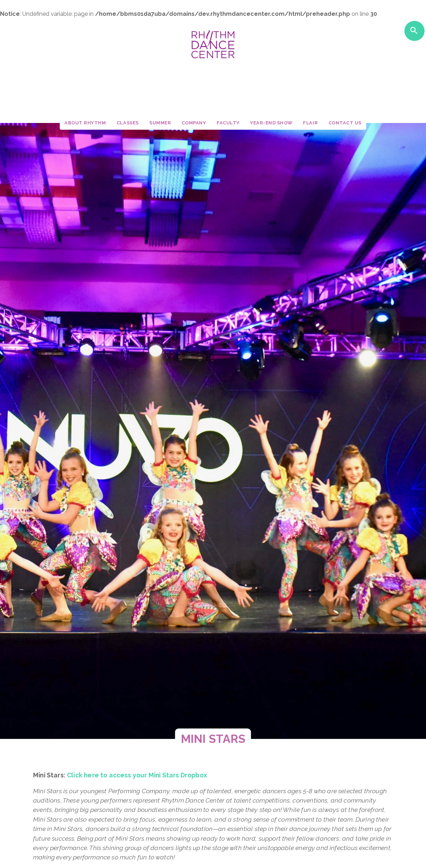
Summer (160, 123)
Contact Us (345, 123)
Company (194, 123)
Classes (128, 123)
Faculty (228, 123)
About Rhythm (85, 123)
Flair (310, 123)
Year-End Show (271, 123)
